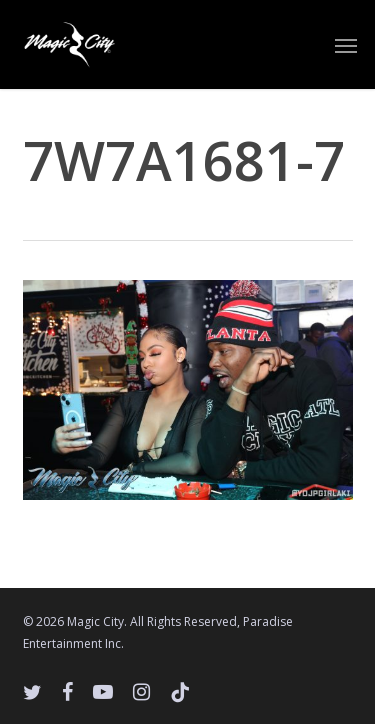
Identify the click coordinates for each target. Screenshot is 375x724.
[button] (346, 45)
